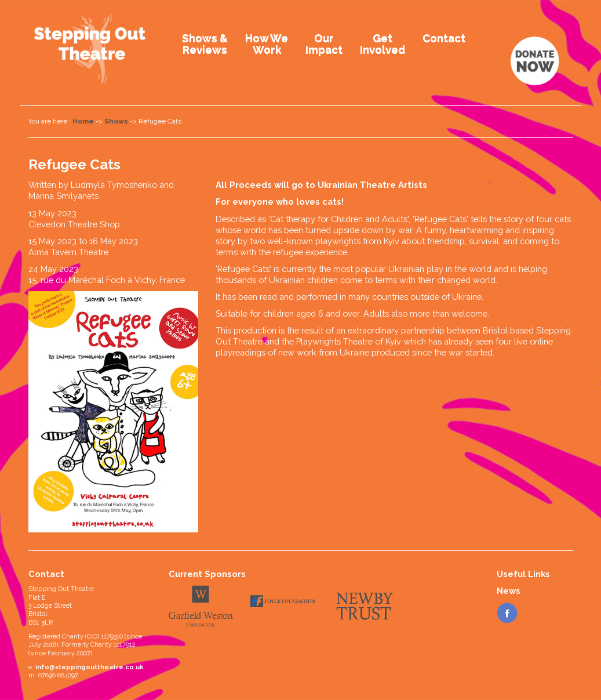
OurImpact (324, 43)
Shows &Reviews (205, 43)
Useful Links (523, 574)
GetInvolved (383, 43)
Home (83, 121)
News (509, 591)
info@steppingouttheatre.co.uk (90, 667)
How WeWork (267, 43)
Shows (116, 121)
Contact (444, 38)
